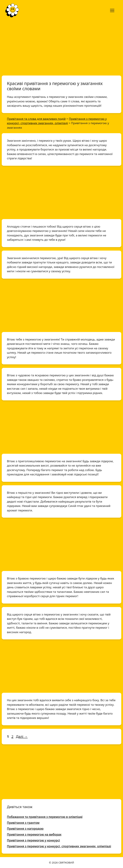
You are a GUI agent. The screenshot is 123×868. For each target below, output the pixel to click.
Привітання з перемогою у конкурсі (33, 840)
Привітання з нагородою (25, 829)
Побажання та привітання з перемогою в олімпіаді (45, 817)
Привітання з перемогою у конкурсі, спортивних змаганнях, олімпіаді (59, 846)
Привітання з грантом (23, 823)
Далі (22, 736)
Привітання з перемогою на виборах (34, 834)
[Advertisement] (61, 46)
